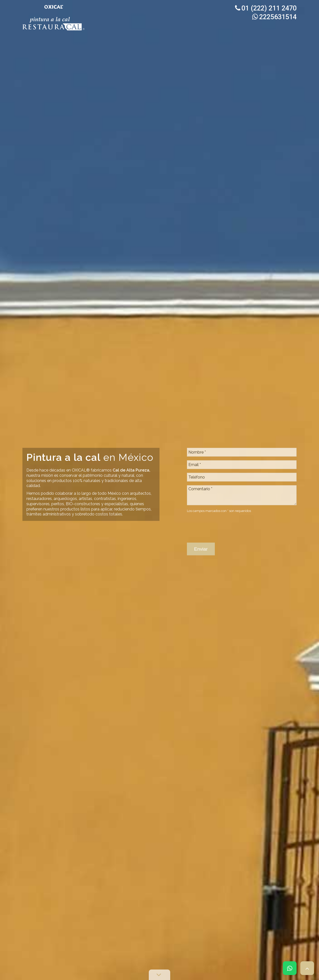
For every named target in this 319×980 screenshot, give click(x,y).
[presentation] (225, 495)
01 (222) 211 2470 (266, 8)
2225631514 (274, 17)
